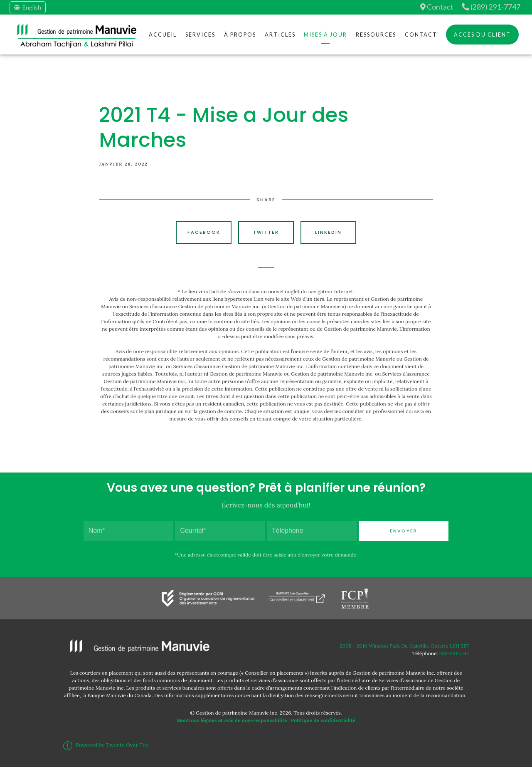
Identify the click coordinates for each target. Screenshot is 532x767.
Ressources (376, 35)
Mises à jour (325, 35)
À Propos (240, 35)
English (28, 7)
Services (200, 35)
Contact (437, 7)
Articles (280, 35)
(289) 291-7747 (491, 7)
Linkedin (328, 232)
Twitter (266, 232)
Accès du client (482, 35)
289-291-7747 (454, 653)
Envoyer (404, 531)
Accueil (163, 35)
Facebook (204, 232)
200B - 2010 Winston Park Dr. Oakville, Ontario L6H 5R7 (404, 646)
